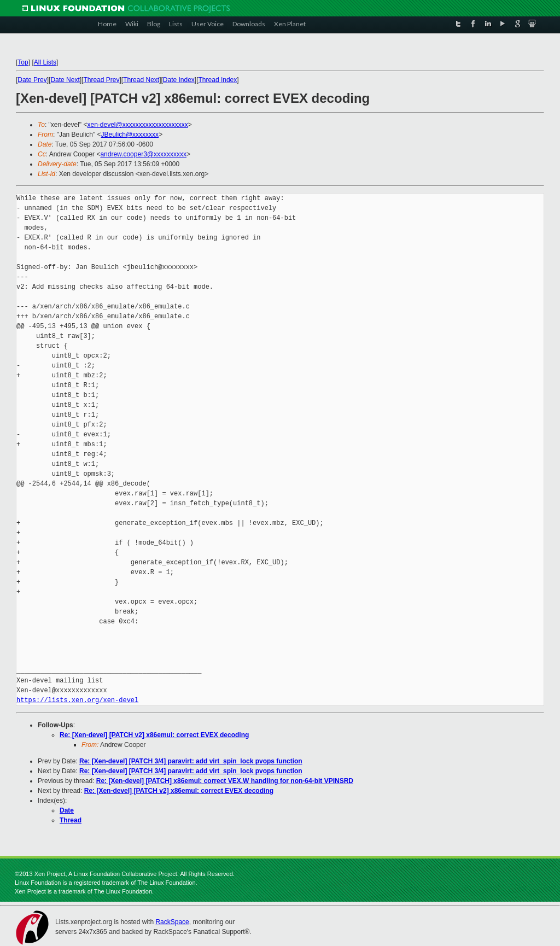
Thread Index (218, 80)
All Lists (45, 62)
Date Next (65, 80)
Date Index (179, 80)
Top (23, 62)
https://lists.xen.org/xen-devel (77, 700)
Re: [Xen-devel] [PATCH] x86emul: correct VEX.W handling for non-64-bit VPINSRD (225, 781)
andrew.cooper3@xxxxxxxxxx (143, 154)
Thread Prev (101, 80)
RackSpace (172, 922)
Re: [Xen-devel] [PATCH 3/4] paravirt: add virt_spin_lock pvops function (191, 761)
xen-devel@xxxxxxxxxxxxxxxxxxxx (137, 125)
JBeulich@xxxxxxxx (130, 135)
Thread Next (141, 80)
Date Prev (32, 80)
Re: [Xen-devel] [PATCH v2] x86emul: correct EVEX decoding (154, 735)
